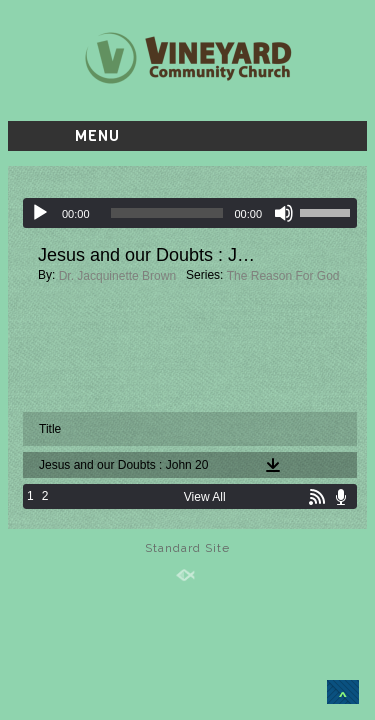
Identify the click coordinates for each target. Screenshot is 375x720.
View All (205, 497)
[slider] (167, 213)
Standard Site (187, 548)
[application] (190, 213)
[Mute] (284, 213)
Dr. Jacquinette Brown (117, 276)
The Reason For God (283, 276)
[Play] (40, 213)
